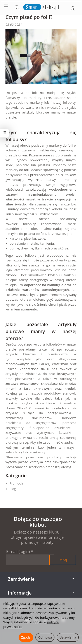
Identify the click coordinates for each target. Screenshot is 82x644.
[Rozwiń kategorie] (6, 7)
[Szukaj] (17, 7)
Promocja (16, 483)
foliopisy (29, 224)
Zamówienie (41, 579)
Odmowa (45, 637)
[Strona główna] (41, 7)
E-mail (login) (18, 551)
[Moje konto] (73, 8)
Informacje (41, 593)
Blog (13, 489)
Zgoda (26, 637)
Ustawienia (68, 637)
